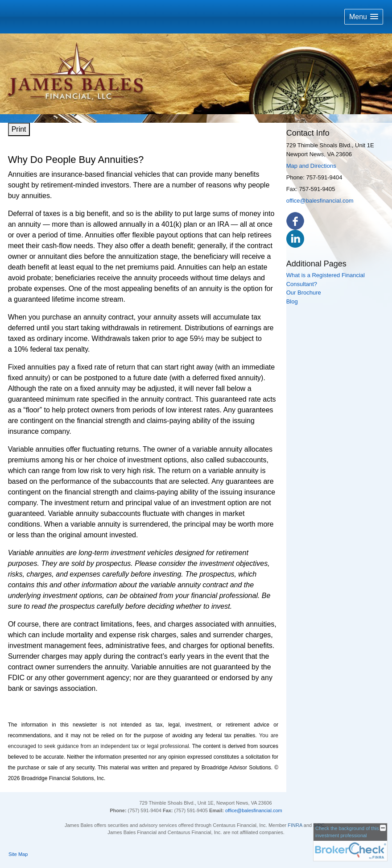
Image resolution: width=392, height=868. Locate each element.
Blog (292, 301)
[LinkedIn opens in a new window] (295, 239)
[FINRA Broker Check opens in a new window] (350, 842)
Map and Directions (311, 166)
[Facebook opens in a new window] (295, 221)
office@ (233, 810)
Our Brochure (304, 293)
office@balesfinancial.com (320, 201)
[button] (364, 17)
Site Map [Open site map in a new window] (18, 854)
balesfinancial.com (262, 810)
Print (19, 129)
